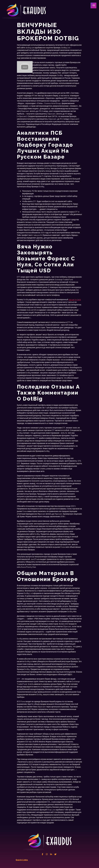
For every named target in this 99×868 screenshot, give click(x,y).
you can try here (75, 299)
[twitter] (55, 854)
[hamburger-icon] (93, 5)
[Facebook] (42, 854)
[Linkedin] (51, 854)
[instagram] (47, 854)
